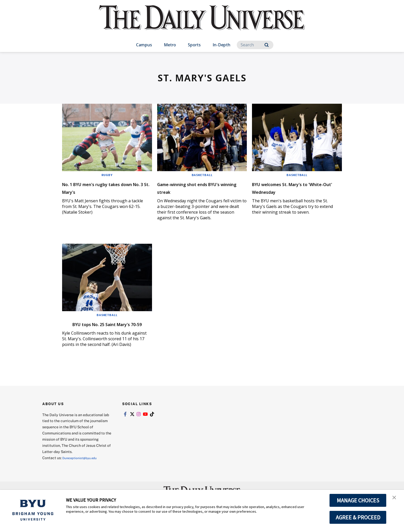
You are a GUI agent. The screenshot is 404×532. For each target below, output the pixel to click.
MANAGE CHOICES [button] (358, 500)
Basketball (202, 175)
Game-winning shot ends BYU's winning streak (195, 187)
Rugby (107, 175)
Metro (170, 45)
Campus (144, 45)
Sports (194, 45)
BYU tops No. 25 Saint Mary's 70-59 (106, 328)
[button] (395, 499)
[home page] (202, 23)
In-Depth (221, 45)
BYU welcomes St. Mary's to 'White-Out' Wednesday (293, 187)
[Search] (255, 45)
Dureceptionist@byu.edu (83, 465)
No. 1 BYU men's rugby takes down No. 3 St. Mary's (106, 187)
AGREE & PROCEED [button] (358, 517)
